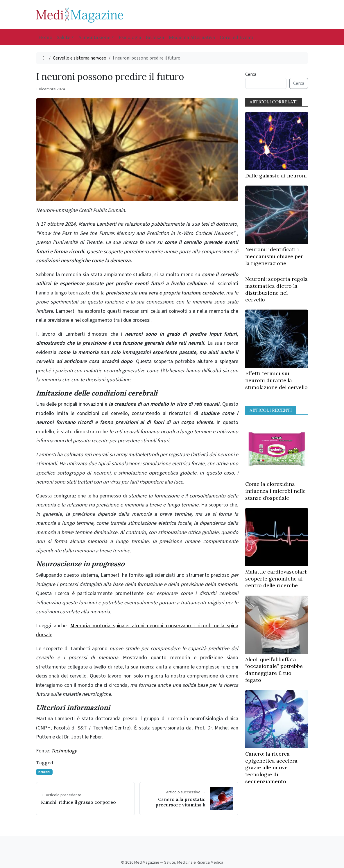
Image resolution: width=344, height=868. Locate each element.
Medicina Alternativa (192, 37)
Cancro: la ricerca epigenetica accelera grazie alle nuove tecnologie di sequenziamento (271, 768)
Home (45, 37)
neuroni (44, 772)
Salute (63, 37)
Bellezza (155, 37)
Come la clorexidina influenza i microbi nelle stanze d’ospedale (275, 491)
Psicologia (130, 37)
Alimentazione (94, 37)
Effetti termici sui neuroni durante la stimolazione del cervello (276, 380)
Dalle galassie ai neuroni (276, 176)
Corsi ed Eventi (236, 37)
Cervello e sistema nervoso (80, 58)
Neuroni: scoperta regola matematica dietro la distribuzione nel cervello (276, 289)
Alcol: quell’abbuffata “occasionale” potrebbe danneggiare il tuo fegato (274, 670)
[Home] (44, 58)
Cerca (251, 74)
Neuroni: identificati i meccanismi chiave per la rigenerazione (274, 256)
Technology (64, 751)
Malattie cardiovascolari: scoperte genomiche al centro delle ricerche (276, 579)
